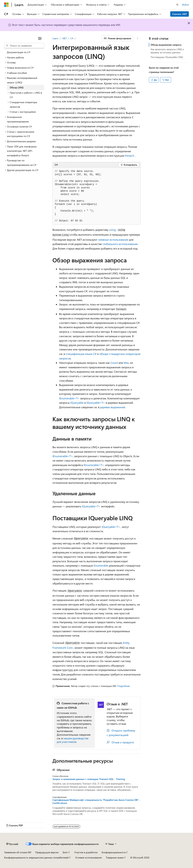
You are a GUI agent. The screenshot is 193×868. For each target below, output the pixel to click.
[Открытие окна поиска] (177, 5)
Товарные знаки (115, 857)
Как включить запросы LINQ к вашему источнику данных (167, 51)
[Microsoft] (6, 5)
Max (126, 363)
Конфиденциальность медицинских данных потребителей (36, 857)
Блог (65, 852)
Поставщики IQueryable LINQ (167, 57)
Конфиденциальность (114, 852)
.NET (64, 38)
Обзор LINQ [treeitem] (17, 87)
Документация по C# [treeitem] (19, 52)
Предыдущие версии (47, 852)
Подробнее (124, 686)
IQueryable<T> (96, 403)
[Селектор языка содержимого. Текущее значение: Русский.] (12, 844)
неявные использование (113, 240)
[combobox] (24, 46)
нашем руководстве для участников (73, 740)
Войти (186, 5)
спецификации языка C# (81, 354)
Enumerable (101, 565)
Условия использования (88, 857)
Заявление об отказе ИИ (18, 852)
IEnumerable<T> (69, 398)
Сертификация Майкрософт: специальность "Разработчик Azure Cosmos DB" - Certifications (96, 801)
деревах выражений (113, 407)
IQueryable (77, 403)
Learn (55, 38)
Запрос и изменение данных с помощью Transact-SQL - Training (89, 779)
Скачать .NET (180, 14)
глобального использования (120, 244)
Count (114, 363)
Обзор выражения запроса (166, 45)
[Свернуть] (40, 38)
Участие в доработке (86, 852)
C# (72, 38)
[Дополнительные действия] (137, 38)
